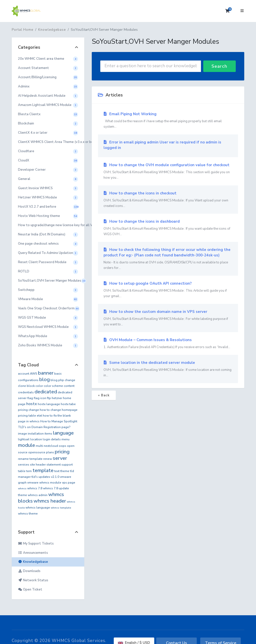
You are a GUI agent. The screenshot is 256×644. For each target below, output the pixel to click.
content (69, 386)
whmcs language (38, 508)
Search (219, 66)
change (70, 380)
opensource (37, 452)
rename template (30, 459)
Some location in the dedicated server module (168, 369)
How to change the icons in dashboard (168, 228)
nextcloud (51, 446)
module (26, 445)
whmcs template (61, 508)
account (24, 374)
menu (65, 439)
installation (36, 434)
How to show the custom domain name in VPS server (168, 318)
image (22, 434)
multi (39, 446)
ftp (49, 398)
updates (44, 477)
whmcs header (50, 501)
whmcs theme (28, 514)
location (36, 439)
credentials (26, 392)
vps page (69, 483)
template (43, 470)
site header (38, 465)
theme (65, 471)
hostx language (49, 404)
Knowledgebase (52, 30)
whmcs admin (38, 495)
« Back (104, 395)
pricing (62, 452)
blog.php (57, 380)
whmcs (22, 489)
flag (30, 398)
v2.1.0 (55, 477)
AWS (34, 374)
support (67, 465)
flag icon (40, 398)
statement (54, 465)
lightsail (24, 439)
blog (44, 379)
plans (50, 452)
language (63, 433)
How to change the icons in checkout (168, 200)
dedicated (46, 392)
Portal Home (22, 30)
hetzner (57, 398)
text (57, 471)
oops (62, 446)
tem (29, 471)
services (24, 465)
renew (48, 459)
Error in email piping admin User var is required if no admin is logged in (162, 145)
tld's (35, 477)
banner (46, 373)
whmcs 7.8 (35, 488)
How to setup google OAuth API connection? (168, 290)
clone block (26, 386)
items (48, 434)
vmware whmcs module (44, 483)
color (39, 386)
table (22, 471)
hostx (32, 404)
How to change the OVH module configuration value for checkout (168, 171)
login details (52, 439)
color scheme (53, 386)
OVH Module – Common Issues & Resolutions (168, 344)
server (60, 458)
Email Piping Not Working (168, 120)
